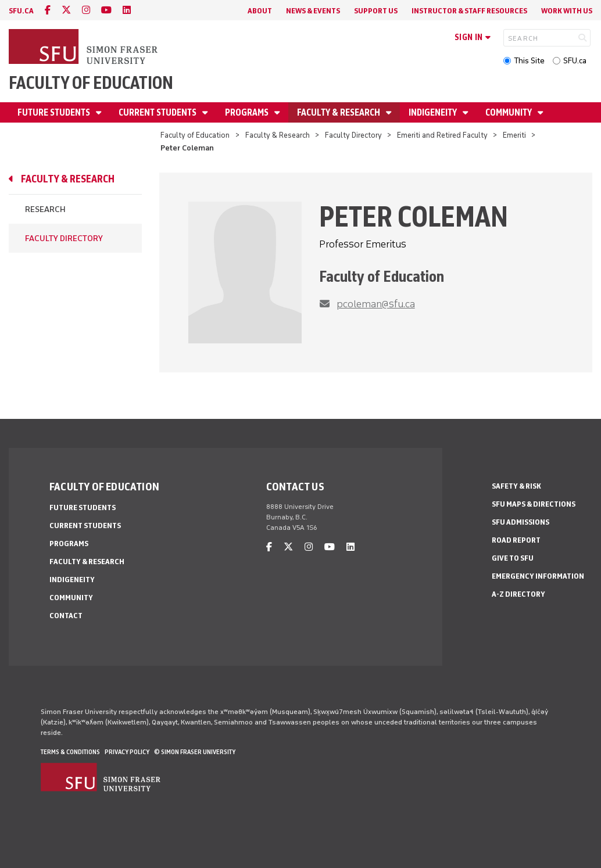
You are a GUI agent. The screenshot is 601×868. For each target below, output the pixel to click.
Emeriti (514, 135)
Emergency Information (538, 576)
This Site (529, 61)
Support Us (376, 11)
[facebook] (48, 10)
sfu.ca (21, 11)
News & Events (313, 11)
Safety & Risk (516, 486)
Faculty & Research (339, 112)
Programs (248, 112)
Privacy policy (127, 752)
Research (45, 209)
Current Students (158, 112)
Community (509, 112)
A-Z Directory (518, 594)
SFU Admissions (520, 522)
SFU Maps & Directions (534, 504)
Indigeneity (434, 112)
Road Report (516, 540)
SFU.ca (575, 61)
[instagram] (86, 10)
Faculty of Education (91, 83)
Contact (66, 616)
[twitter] (66, 10)
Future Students (55, 112)
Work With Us (567, 11)
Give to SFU (513, 558)
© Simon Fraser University (195, 752)
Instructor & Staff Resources (469, 11)
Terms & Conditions (70, 752)
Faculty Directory (353, 135)
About (260, 11)
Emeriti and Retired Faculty (442, 135)
